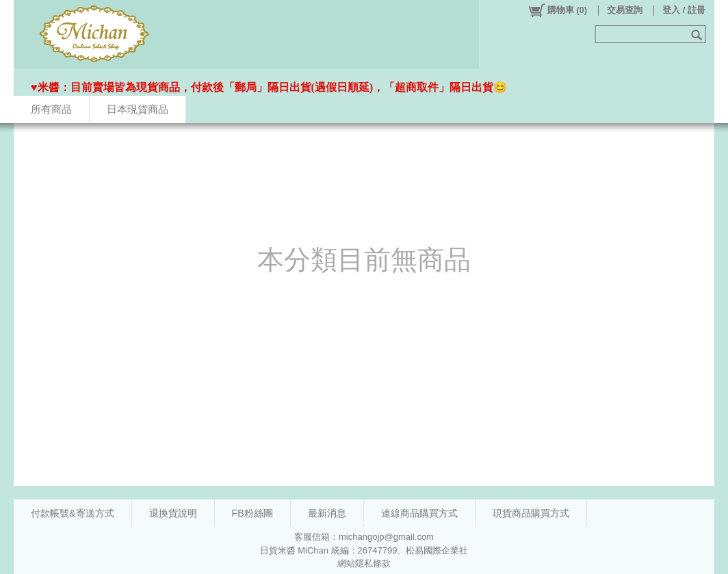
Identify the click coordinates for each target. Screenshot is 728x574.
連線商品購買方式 (419, 513)
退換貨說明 (173, 513)
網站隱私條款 (364, 563)
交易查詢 (625, 10)
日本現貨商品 (138, 109)
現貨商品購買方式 (531, 513)
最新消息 (327, 513)
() (557, 10)
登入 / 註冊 (684, 10)
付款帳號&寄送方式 (73, 513)
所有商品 (51, 109)
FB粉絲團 (252, 513)
